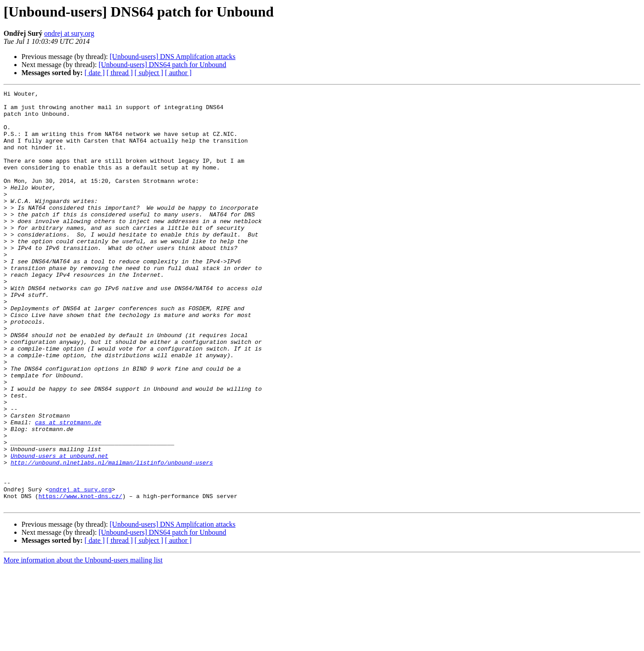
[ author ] (178, 73)
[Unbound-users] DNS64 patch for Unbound (162, 65)
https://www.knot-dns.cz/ (80, 578)
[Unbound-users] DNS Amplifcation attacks (172, 57)
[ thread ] (120, 73)
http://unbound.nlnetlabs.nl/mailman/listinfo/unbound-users (112, 537)
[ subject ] (149, 73)
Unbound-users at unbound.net (59, 529)
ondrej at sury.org (69, 33)
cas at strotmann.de (68, 489)
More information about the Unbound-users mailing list (83, 643)
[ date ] (95, 73)
